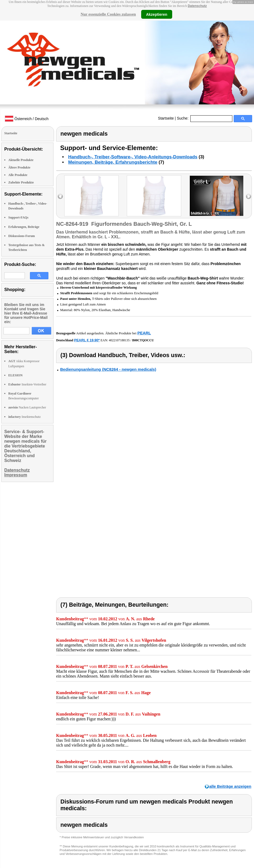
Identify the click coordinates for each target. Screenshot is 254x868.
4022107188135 (119, 340)
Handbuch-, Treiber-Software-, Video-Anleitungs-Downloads (133, 157)
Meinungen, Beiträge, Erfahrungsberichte (113, 162)
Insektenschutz (24, 417)
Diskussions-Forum (22, 236)
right (249, 196)
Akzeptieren (157, 14)
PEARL (144, 333)
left (60, 196)
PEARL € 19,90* (87, 340)
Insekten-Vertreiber (27, 384)
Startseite (166, 118)
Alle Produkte (18, 175)
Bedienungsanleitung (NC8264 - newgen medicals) (108, 369)
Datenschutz (197, 6)
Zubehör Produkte (21, 182)
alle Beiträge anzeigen (230, 786)
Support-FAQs (18, 217)
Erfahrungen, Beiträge (24, 227)
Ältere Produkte (19, 167)
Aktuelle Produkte (21, 160)
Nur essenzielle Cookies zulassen (108, 14)
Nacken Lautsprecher (27, 407)
